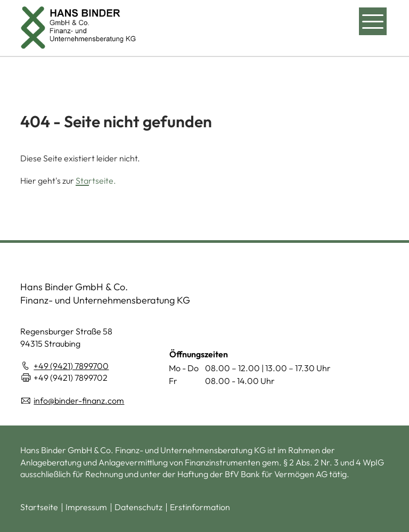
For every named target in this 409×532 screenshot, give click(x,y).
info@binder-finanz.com (79, 400)
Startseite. (96, 181)
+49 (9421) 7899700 (71, 366)
